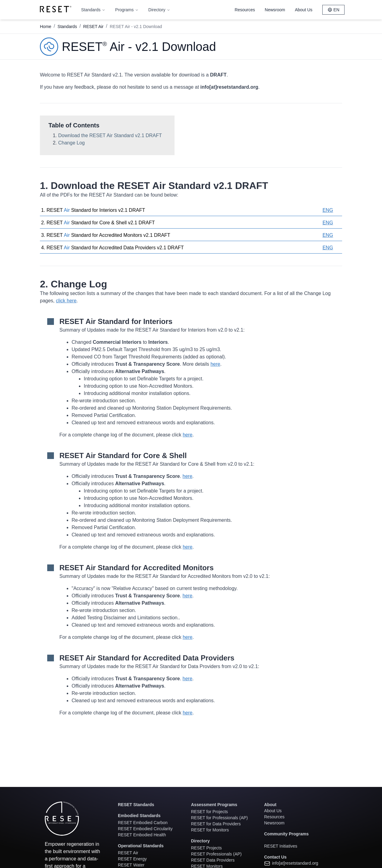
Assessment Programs (214, 805)
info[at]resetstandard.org (291, 863)
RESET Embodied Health (142, 835)
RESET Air (93, 27)
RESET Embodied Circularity (145, 829)
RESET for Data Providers (216, 824)
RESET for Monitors (210, 830)
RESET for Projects (209, 812)
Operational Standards (141, 846)
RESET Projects (206, 848)
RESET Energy (132, 859)
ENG (328, 210)
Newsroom (275, 10)
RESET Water (131, 865)
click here (66, 301)
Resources (245, 10)
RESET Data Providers (213, 860)
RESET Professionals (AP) (216, 854)
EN (333, 10)
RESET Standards (136, 805)
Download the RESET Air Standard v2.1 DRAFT (110, 135)
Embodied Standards (139, 816)
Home (46, 27)
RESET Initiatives (281, 846)
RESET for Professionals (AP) (219, 818)
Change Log (71, 143)
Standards (93, 10)
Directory (159, 10)
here (215, 364)
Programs (127, 10)
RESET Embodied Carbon (143, 823)
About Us (304, 10)
